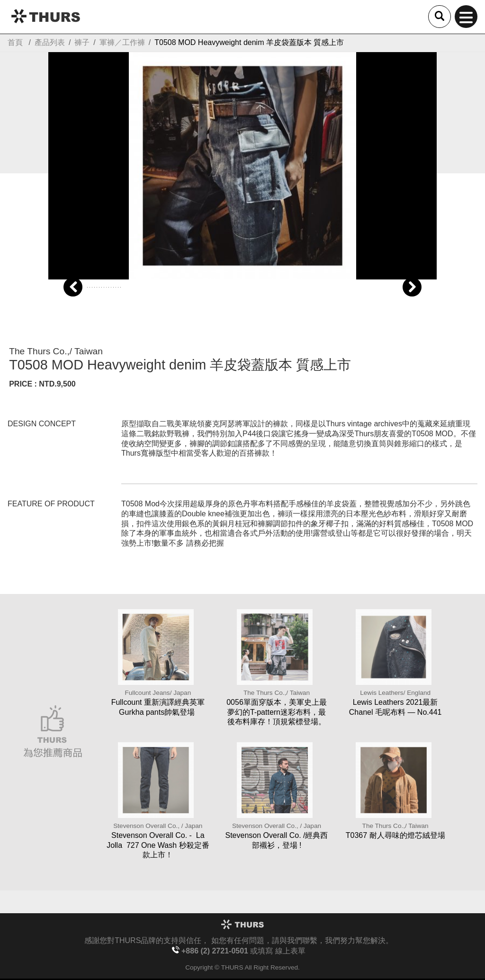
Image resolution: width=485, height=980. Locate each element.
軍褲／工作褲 (122, 42)
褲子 (82, 42)
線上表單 (290, 951)
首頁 (15, 42)
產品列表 (50, 42)
